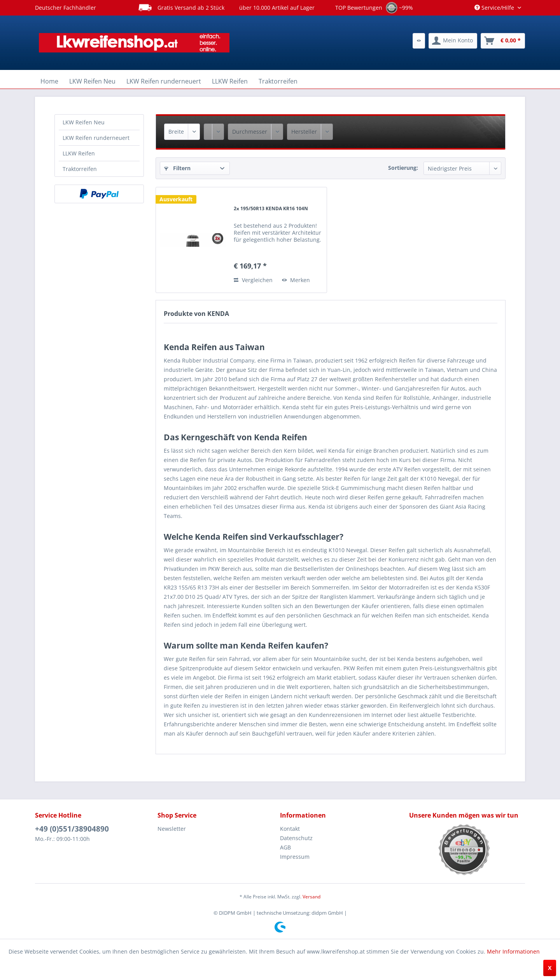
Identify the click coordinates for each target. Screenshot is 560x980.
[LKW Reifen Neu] (92, 81)
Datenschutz (296, 838)
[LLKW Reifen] (230, 81)
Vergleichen (253, 280)
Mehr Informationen (513, 951)
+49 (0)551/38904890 (72, 829)
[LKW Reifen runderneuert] (164, 81)
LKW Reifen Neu (84, 122)
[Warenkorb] (503, 41)
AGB (285, 847)
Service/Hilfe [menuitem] (495, 8)
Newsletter (172, 829)
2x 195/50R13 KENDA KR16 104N (271, 208)
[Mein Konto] (453, 41)
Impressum (295, 857)
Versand (311, 897)
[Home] (49, 81)
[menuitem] (419, 41)
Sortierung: (403, 168)
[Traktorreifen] (278, 81)
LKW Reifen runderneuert (96, 138)
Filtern (177, 168)
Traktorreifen (80, 169)
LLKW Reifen (79, 153)
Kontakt (290, 829)
